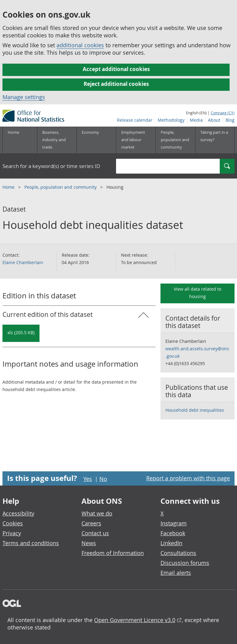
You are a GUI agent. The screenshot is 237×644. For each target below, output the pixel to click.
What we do (97, 513)
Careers (91, 523)
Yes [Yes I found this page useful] (88, 479)
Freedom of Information (113, 553)
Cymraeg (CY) (223, 113)
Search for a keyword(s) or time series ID (51, 166)
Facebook (173, 533)
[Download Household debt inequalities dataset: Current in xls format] (21, 333)
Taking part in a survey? (214, 136)
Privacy (12, 533)
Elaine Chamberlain (23, 262)
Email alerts (176, 573)
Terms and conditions (31, 543)
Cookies (13, 523)
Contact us (95, 533)
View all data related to (197, 293)
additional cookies (80, 45)
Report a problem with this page (188, 478)
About (214, 120)
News (89, 543)
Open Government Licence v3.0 (135, 620)
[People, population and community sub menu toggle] (175, 140)
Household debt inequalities (195, 410)
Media (196, 120)
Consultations (178, 553)
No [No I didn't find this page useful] (103, 479)
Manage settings (24, 97)
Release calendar (135, 120)
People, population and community (61, 187)
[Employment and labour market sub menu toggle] (136, 140)
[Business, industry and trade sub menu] (57, 140)
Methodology (171, 120)
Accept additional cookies (116, 69)
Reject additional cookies (116, 84)
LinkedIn (171, 543)
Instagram (174, 523)
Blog (230, 120)
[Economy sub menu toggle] (96, 140)
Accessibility (18, 513)
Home (13, 132)
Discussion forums (185, 563)
